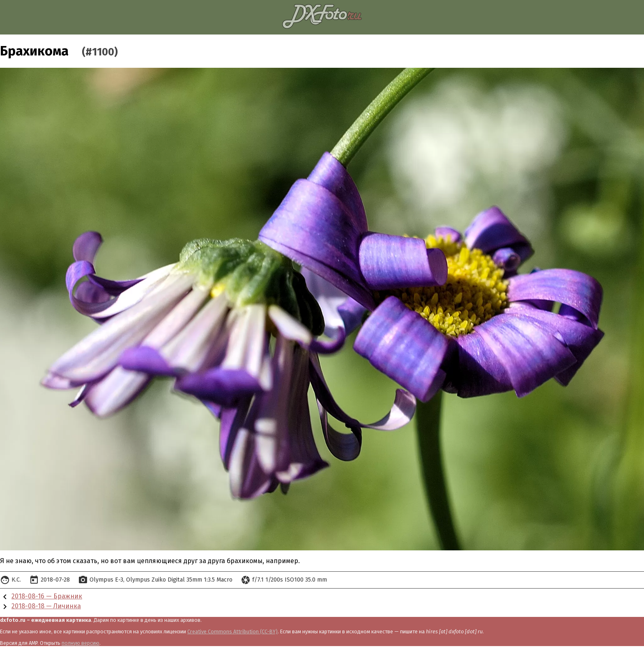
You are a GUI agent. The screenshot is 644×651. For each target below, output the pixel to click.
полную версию (80, 643)
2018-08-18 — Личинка (46, 606)
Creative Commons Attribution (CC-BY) (232, 631)
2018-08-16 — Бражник (47, 596)
